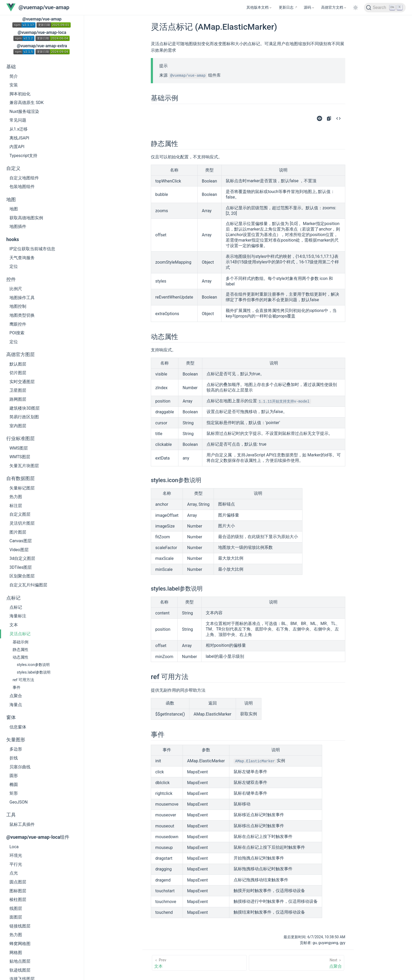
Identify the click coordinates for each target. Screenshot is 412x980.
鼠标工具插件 (22, 824)
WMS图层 (19, 448)
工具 (11, 815)
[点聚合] (297, 963)
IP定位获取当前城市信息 (32, 249)
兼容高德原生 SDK (27, 103)
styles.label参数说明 (34, 672)
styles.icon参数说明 (33, 665)
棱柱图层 (18, 900)
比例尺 (16, 289)
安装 (14, 85)
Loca (14, 847)
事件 (17, 687)
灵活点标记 (20, 634)
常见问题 (18, 120)
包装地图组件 (22, 187)
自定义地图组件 (24, 178)
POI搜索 (17, 333)
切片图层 (18, 373)
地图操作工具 (22, 298)
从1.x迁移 (19, 129)
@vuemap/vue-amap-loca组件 (38, 837)
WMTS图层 (20, 457)
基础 (11, 67)
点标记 (13, 598)
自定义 (13, 168)
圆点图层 (18, 882)
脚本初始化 (20, 94)
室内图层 (18, 426)
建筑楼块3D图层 (25, 408)
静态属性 (20, 650)
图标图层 (18, 891)
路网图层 (18, 399)
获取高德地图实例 (26, 218)
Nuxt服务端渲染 (24, 111)
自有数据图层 (20, 478)
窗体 (11, 717)
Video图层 (19, 550)
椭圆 (14, 784)
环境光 (16, 855)
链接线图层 (20, 926)
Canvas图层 (21, 541)
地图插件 (18, 226)
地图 (11, 200)
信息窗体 (18, 727)
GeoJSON (19, 802)
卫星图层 (18, 390)
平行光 (16, 864)
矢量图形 (16, 740)
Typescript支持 (23, 156)
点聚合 (16, 696)
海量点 (16, 705)
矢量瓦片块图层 (24, 466)
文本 (14, 625)
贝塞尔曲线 (20, 767)
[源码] (309, 8)
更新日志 (286, 7)
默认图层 (18, 364)
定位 (14, 266)
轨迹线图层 (20, 970)
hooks (13, 239)
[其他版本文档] (259, 8)
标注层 (16, 506)
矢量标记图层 (22, 488)
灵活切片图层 (22, 523)
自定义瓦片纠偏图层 (28, 585)
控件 (11, 279)
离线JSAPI (19, 138)
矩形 (14, 793)
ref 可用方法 (23, 680)
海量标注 (18, 616)
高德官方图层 (20, 355)
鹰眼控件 (18, 324)
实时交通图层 (22, 382)
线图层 (16, 908)
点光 (14, 873)
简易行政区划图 (24, 417)
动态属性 (20, 657)
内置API (17, 147)
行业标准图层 (20, 439)
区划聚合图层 (22, 576)
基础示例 (20, 642)
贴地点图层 (20, 961)
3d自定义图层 (22, 558)
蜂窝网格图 (20, 944)
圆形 (14, 776)
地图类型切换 (22, 315)
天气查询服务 (22, 258)
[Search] (385, 8)
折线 (14, 758)
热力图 (16, 497)
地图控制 (18, 306)
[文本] (199, 963)
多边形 (16, 749)
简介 (14, 76)
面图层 (16, 917)
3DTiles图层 (21, 567)
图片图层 (18, 532)
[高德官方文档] (334, 8)
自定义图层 (20, 514)
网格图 (16, 953)
